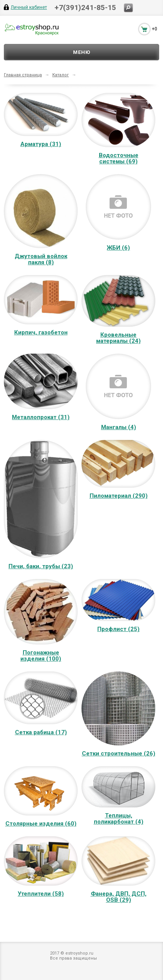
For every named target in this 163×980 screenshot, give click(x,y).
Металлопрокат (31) (41, 417)
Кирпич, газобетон (41, 332)
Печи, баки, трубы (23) (41, 566)
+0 (155, 29)
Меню (82, 52)
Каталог (61, 75)
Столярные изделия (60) (41, 824)
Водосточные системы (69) (119, 158)
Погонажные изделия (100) (41, 656)
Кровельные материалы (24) (118, 338)
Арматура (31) (41, 144)
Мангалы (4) (119, 427)
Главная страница (23, 75)
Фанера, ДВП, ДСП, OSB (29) (119, 897)
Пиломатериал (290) (119, 496)
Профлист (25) (118, 629)
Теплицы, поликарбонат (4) (119, 819)
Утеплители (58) (41, 894)
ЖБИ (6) (118, 248)
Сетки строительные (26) (119, 753)
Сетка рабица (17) (41, 732)
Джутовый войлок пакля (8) (41, 259)
